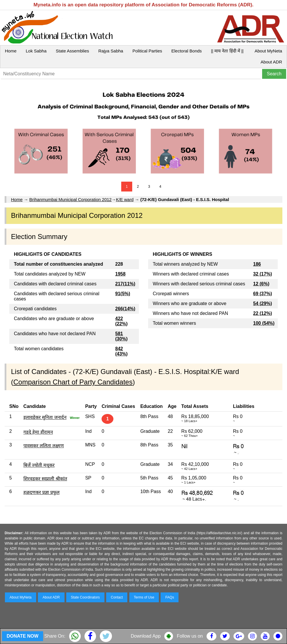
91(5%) (123, 294)
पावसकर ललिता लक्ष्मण (44, 446)
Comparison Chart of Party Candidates (73, 382)
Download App (146, 636)
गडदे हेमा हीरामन (38, 432)
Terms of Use (144, 597)
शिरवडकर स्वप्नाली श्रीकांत (45, 479)
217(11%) (125, 284)
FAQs (170, 597)
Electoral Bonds (186, 51)
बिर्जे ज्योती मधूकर (39, 465)
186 (257, 264)
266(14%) (125, 309)
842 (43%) (121, 351)
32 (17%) (263, 274)
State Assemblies (72, 51)
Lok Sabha (36, 51)
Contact (117, 597)
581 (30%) (121, 336)
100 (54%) (264, 323)
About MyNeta (268, 51)
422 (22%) (121, 321)
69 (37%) (263, 294)
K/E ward (125, 199)
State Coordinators (85, 597)
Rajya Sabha (111, 51)
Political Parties (147, 51)
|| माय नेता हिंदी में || (227, 51)
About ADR (271, 62)
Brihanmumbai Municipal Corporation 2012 (70, 199)
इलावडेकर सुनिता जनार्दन (45, 417)
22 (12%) (263, 313)
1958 (120, 274)
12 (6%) (261, 284)
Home (11, 51)
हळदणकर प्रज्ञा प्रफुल (42, 492)
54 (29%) (263, 303)
